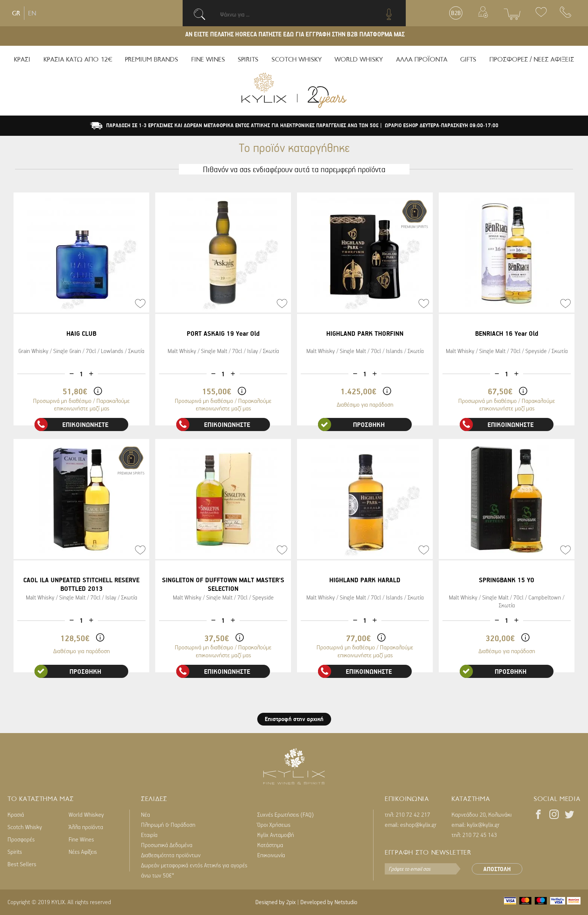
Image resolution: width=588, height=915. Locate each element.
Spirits (15, 852)
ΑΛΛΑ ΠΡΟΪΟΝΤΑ (422, 59)
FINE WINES (208, 59)
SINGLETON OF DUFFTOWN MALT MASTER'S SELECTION (223, 584)
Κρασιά (16, 814)
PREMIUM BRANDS (151, 59)
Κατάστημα (270, 845)
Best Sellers (22, 864)
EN (32, 13)
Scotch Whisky (25, 827)
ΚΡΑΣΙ (22, 59)
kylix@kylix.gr (483, 825)
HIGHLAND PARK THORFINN (365, 333)
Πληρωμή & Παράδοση (168, 825)
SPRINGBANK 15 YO (507, 580)
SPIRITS (248, 59)
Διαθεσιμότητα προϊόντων (171, 855)
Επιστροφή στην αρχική (294, 719)
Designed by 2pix (276, 902)
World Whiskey (86, 814)
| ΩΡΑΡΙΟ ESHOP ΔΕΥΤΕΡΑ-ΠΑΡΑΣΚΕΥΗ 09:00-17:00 (439, 125)
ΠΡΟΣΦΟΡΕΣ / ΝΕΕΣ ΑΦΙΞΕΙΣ (532, 59)
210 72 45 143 (480, 835)
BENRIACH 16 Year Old (507, 333)
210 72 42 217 (413, 814)
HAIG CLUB (81, 333)
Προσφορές (21, 839)
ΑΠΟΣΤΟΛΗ (497, 869)
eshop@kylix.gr (418, 825)
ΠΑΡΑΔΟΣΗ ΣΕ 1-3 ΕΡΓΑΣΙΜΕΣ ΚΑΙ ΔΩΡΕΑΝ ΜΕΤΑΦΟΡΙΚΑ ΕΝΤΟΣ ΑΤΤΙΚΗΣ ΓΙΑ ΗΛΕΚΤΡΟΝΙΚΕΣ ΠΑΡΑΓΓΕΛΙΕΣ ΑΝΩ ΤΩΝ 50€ (243, 125)
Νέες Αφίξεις (83, 852)
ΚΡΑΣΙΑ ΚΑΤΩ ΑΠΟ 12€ (78, 59)
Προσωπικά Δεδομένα (167, 845)
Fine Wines (81, 839)
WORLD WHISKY (359, 59)
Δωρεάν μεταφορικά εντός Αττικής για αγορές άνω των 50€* (194, 870)
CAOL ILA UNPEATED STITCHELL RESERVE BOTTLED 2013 (81, 584)
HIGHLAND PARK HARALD (365, 580)
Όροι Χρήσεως (274, 825)
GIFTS (468, 59)
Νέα (145, 814)
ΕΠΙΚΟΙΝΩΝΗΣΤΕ (71, 424)
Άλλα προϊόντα (86, 827)
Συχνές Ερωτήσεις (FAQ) (286, 814)
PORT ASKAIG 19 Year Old (223, 333)
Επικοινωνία (271, 855)
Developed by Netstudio (329, 902)
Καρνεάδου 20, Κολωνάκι (481, 814)
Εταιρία (149, 835)
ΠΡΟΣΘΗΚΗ (351, 424)
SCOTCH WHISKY (297, 59)
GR (16, 13)
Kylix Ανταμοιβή (276, 835)
